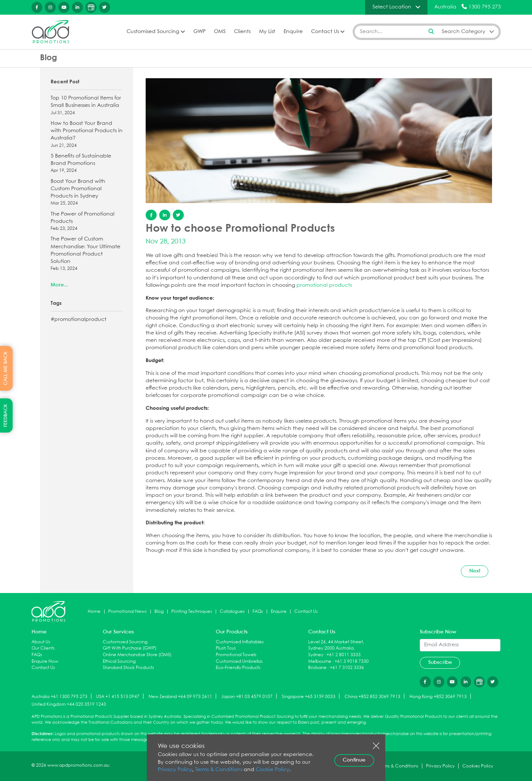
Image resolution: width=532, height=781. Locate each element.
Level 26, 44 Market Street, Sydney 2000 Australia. (336, 645)
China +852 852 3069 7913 (372, 697)
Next (475, 571)
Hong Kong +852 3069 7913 (438, 697)
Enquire (293, 32)
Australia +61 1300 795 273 (59, 697)
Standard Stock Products (128, 668)
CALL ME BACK (6, 368)
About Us (41, 642)
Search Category (464, 32)
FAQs (258, 612)
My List (267, 32)
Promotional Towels (236, 655)
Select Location (392, 7)
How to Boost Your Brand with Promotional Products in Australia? (87, 135)
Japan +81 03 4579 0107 (247, 697)
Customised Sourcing (153, 32)
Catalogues (232, 612)
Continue (354, 760)
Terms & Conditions (219, 770)
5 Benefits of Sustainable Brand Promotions (87, 164)
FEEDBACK (6, 415)
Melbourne (320, 661)
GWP (199, 32)
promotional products (324, 285)
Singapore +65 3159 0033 (309, 697)
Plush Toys (226, 648)
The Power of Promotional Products (87, 222)
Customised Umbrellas (239, 661)
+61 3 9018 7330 (352, 661)
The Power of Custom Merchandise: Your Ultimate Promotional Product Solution (87, 254)
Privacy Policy (175, 770)
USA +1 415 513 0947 (118, 697)
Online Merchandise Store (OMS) (137, 655)
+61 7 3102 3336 (347, 668)
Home (94, 612)
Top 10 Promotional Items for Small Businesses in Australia (87, 106)
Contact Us (325, 32)
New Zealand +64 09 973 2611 (180, 697)
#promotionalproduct (79, 320)
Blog (159, 612)
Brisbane (317, 668)
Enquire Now (45, 661)
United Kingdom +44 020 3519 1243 (69, 704)
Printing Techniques (192, 612)
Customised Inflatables (240, 642)
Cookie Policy (273, 770)
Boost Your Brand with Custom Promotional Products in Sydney (87, 193)
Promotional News (127, 612)
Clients (242, 32)
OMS (220, 32)
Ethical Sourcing (119, 661)
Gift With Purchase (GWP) (130, 648)
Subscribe (440, 662)
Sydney (316, 655)
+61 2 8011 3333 (344, 655)
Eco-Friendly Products (238, 668)
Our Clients (43, 648)
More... (59, 285)
